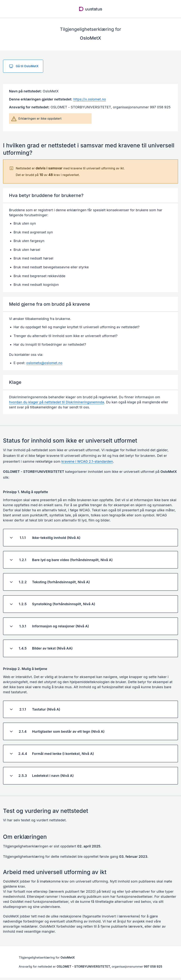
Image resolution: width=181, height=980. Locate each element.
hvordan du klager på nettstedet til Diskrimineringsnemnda (57, 402)
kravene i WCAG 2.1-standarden (87, 461)
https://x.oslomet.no (90, 99)
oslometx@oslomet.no (44, 363)
